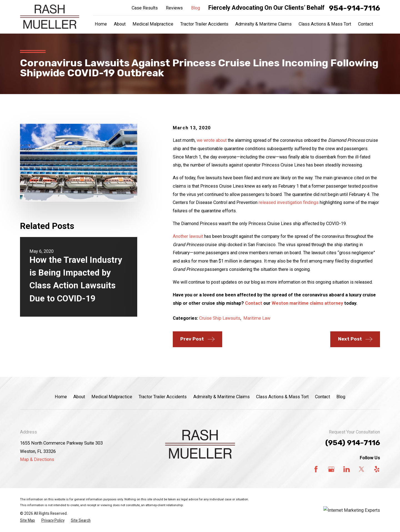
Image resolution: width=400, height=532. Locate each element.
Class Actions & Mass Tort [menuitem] (325, 24)
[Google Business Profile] (331, 469)
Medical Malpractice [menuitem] (153, 24)
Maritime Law (257, 318)
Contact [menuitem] (366, 24)
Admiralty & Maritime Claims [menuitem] (263, 24)
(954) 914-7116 (353, 443)
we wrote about (212, 140)
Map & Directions (37, 459)
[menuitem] (27, 520)
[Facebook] (316, 469)
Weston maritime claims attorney (307, 303)
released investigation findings (289, 202)
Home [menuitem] (101, 24)
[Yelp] (377, 469)
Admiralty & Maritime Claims (222, 397)
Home (61, 397)
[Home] (50, 17)
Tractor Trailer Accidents (163, 397)
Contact (254, 303)
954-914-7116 (354, 8)
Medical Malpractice (112, 397)
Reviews (174, 8)
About (79, 397)
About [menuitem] (120, 24)
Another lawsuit (188, 236)
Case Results (145, 8)
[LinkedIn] (347, 469)
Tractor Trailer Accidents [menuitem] (204, 24)
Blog (196, 8)
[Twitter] (362, 469)
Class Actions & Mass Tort (282, 397)
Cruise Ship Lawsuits (220, 318)
